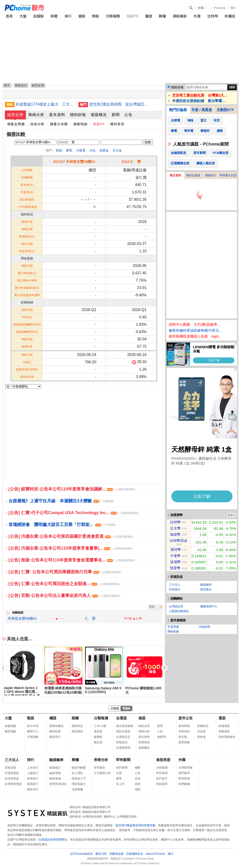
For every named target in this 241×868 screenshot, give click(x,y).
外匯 (197, 16)
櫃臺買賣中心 (209, 606)
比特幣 (213, 16)
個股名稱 (177, 87)
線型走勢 (15, 115)
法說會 (201, 731)
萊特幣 (176, 550)
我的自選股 (193, 175)
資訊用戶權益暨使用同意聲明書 (135, 825)
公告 (128, 115)
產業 (119, 779)
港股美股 (180, 16)
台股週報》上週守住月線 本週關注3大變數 (61, 501)
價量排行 (211, 175)
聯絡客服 (173, 632)
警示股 (183, 737)
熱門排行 (162, 779)
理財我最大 (79, 784)
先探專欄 (77, 789)
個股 (142, 718)
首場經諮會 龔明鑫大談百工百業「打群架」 (62, 525)
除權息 (230, 16)
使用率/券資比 (58, 784)
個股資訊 (21, 85)
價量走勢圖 (16, 124)
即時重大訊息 (228, 175)
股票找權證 (56, 726)
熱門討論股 (178, 110)
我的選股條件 (227, 737)
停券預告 (184, 731)
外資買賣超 (12, 773)
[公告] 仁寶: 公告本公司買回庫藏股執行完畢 (65, 572)
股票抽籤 (184, 742)
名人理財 (77, 773)
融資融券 (206, 585)
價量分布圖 (59, 124)
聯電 (69, 150)
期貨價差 (77, 731)
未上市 (120, 784)
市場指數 (33, 737)
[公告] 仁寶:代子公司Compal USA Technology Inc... (74, 513)
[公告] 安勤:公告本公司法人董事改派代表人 (64, 596)
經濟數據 (184, 784)
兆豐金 (104, 150)
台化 (92, 150)
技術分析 (37, 124)
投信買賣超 (12, 779)
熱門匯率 (184, 773)
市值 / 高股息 (202, 110)
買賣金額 (10, 768)
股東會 (201, 737)
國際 (138, 768)
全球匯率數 (186, 768)
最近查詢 (175, 175)
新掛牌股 (184, 726)
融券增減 (55, 779)
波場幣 (175, 562)
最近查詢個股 (125, 726)
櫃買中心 (33, 731)
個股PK (132, 16)
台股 (119, 773)
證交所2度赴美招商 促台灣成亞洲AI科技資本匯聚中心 (119, 104)
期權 (162, 16)
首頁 (9, 16)
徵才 (171, 854)
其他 (138, 779)
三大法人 (175, 585)
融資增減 (55, 773)
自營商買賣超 (13, 784)
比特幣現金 (179, 541)
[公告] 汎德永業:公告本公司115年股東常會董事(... (70, 548)
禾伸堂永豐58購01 (22, 618)
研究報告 (100, 768)
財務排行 (33, 779)
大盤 (23, 16)
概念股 (98, 742)
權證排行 (55, 737)
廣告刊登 (101, 854)
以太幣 (175, 528)
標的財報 (78, 115)
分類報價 (113, 16)
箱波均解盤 (79, 768)
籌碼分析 (36, 115)
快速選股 (224, 726)
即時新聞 (123, 760)
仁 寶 (90, 618)
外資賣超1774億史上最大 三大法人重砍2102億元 (45, 104)
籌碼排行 (33, 784)
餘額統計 (55, 768)
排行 (68, 16)
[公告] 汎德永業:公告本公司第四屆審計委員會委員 (71, 536)
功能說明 (205, 627)
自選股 (39, 16)
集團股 (98, 737)
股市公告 (186, 718)
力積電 (81, 150)
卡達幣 (175, 556)
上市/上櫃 (100, 726)
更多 (152, 607)
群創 (59, 150)
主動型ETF (225, 110)
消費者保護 (116, 854)
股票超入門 (79, 779)
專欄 (75, 760)
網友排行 (33, 789)
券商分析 (101, 760)
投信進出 (206, 589)
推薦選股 (224, 731)
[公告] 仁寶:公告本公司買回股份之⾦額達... (64, 584)
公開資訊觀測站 (179, 611)
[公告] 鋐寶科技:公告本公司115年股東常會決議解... (72, 489)
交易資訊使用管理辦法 (53, 840)
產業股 (98, 731)
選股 (82, 16)
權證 (149, 16)
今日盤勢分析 (102, 773)
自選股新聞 (123, 748)
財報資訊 (122, 742)
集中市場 (33, 726)
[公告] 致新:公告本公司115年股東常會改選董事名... (72, 560)
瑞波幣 (175, 534)
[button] (164, 668)
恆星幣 (175, 568)
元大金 (117, 150)
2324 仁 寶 (131, 162)
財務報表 (144, 742)
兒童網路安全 (135, 854)
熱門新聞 (122, 768)
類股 (95, 16)
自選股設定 (123, 737)
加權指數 (10, 726)
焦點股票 (162, 784)
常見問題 (173, 627)
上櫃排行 (33, 773)
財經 (138, 784)
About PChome (155, 854)
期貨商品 (77, 726)
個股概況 (99, 115)
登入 (233, 8)
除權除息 (203, 726)
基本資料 (57, 115)
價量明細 (80, 124)
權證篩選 (55, 731)
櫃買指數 (10, 731)
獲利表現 (117, 124)
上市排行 (33, 768)
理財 (138, 789)
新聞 (201, 8)
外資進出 (175, 589)
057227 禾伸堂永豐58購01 (74, 162)
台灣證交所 (176, 606)
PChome (220, 8)
